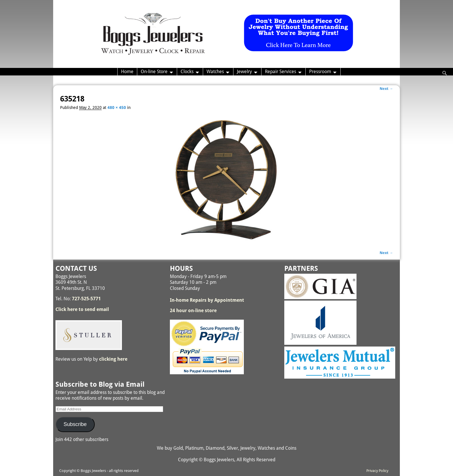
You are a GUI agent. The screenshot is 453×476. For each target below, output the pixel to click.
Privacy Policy (377, 471)
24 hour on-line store (193, 311)
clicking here (113, 359)
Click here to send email (82, 309)
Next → (386, 89)
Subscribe (75, 424)
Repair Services (281, 72)
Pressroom (320, 72)
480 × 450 (117, 108)
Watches (215, 72)
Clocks (187, 72)
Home (127, 72)
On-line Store (154, 72)
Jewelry (244, 72)
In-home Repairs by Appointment (207, 300)
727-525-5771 (86, 299)
